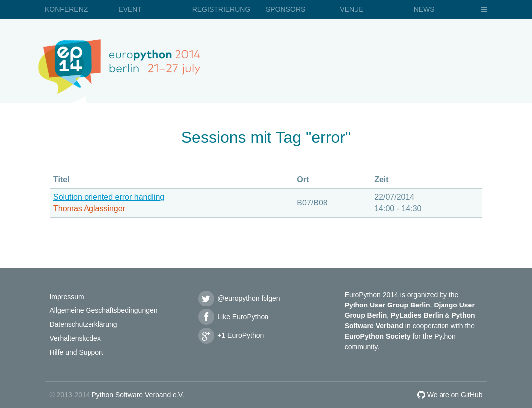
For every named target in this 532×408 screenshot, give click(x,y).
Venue (352, 9)
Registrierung (222, 9)
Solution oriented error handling (109, 197)
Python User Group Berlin (387, 305)
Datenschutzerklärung (83, 324)
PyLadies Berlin (417, 315)
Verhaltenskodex (75, 338)
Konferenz (66, 9)
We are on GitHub (450, 395)
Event (130, 9)
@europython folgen (239, 298)
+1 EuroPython (230, 335)
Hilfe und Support (76, 352)
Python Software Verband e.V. (138, 395)
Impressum (66, 297)
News (424, 9)
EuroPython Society (378, 336)
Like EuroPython (233, 317)
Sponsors (286, 9)
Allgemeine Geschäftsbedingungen (103, 310)
